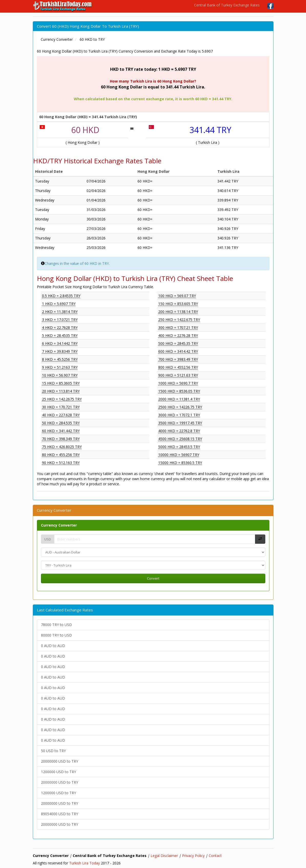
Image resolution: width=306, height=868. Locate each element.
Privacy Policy (193, 856)
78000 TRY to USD (56, 625)
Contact (215, 856)
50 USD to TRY (53, 751)
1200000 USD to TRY (59, 772)
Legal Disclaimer (164, 856)
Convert (153, 578)
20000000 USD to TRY (60, 761)
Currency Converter (59, 525)
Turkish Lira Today (85, 863)
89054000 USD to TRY (60, 814)
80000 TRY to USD (56, 635)
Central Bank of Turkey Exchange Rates (227, 5)
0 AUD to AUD (53, 646)
